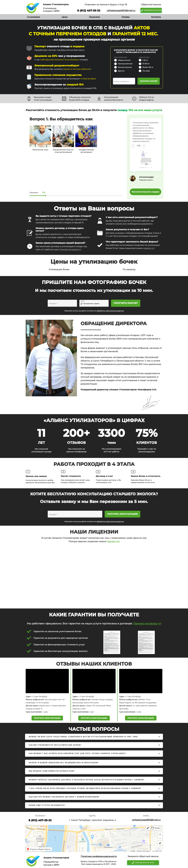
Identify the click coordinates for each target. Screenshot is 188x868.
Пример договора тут (70, 250)
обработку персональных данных (110, 311)
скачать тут (149, 248)
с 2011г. (56, 11)
